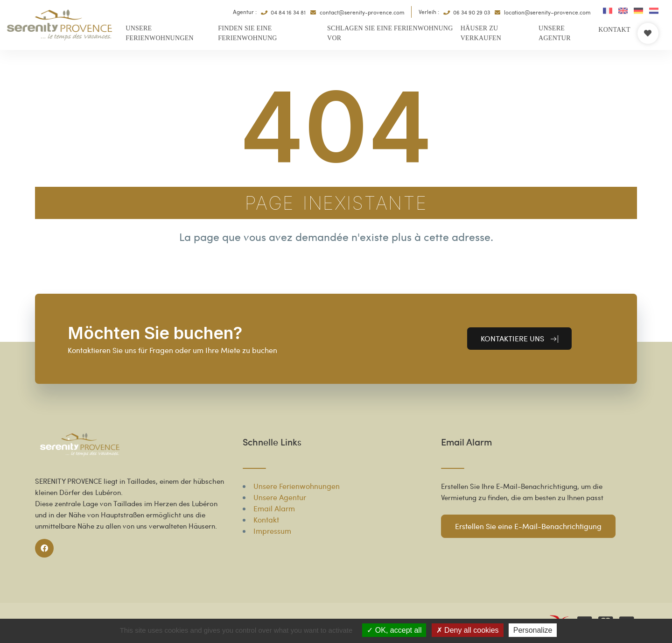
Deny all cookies (468, 630)
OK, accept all (394, 630)
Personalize (533, 630)
